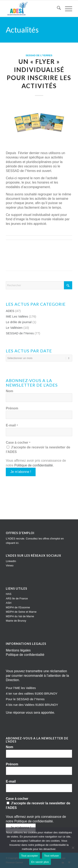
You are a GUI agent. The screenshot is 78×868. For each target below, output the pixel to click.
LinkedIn (11, 561)
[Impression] (32, 9)
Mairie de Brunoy (16, 621)
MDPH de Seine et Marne (21, 612)
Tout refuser (52, 856)
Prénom (12, 408)
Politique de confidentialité (34, 465)
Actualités (22, 30)
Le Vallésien (14, 328)
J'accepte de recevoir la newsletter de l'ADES (38, 450)
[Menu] (67, 9)
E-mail (12, 425)
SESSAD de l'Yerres (39, 55)
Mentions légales (18, 650)
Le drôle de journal (19, 322)
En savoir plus (40, 862)
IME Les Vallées (17, 316)
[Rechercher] (57, 9)
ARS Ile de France (17, 598)
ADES (10, 311)
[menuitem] (57, 9)
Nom (10, 391)
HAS (9, 594)
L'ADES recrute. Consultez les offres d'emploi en (35, 539)
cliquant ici (12, 543)
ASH (9, 603)
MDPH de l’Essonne (18, 607)
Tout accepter (29, 856)
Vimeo (10, 565)
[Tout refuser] (73, 848)
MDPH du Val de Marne (20, 616)
